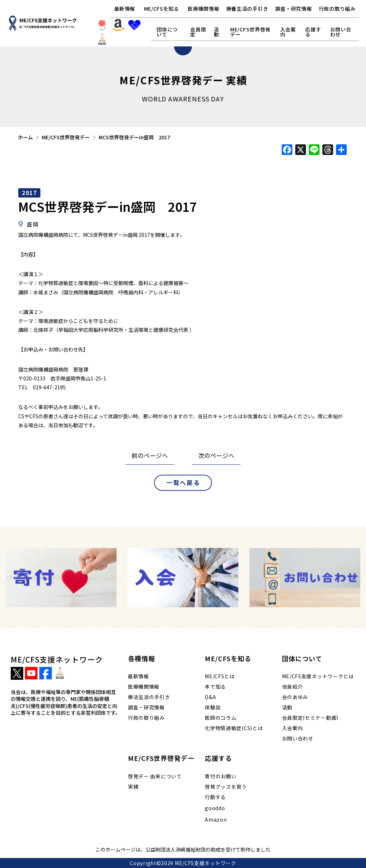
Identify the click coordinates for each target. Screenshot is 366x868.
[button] (162, 9)
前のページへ (150, 455)
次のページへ (216, 455)
